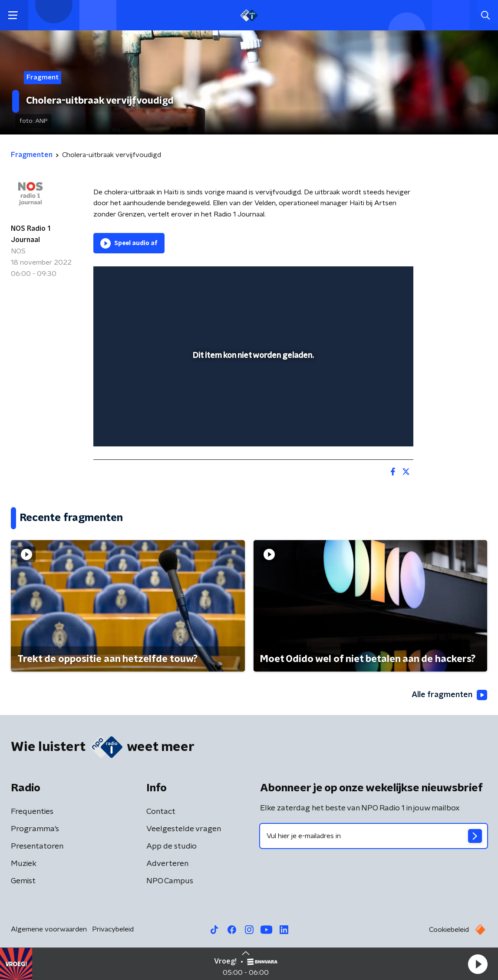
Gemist (23, 881)
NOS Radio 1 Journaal (31, 234)
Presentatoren (37, 846)
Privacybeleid (113, 929)
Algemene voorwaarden (49, 929)
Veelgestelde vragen (184, 829)
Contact (161, 812)
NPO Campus (170, 881)
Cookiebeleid (449, 930)
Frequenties (32, 812)
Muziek (24, 864)
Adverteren (167, 864)
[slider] (252, 405)
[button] (478, 964)
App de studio (171, 846)
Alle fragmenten (449, 695)
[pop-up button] (376, 427)
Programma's (35, 829)
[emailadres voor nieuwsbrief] (374, 836)
